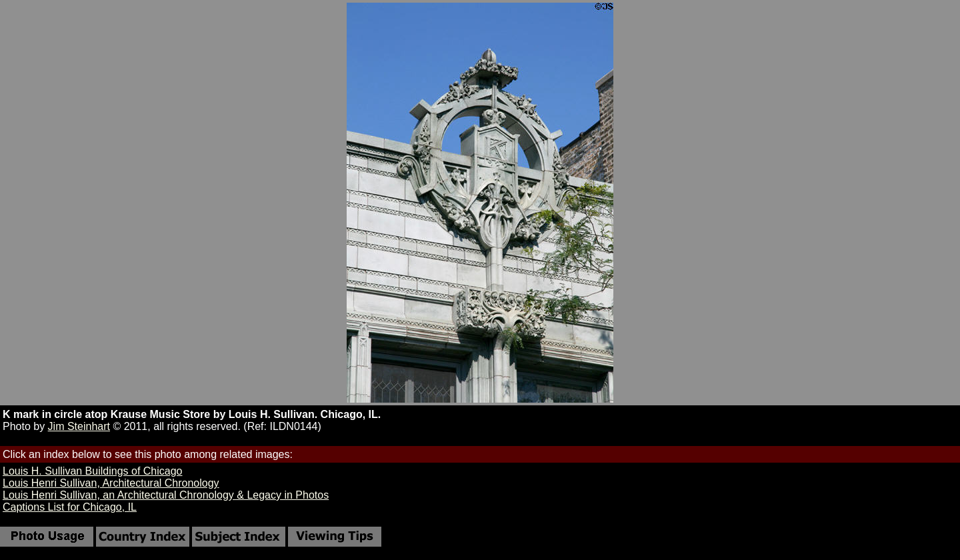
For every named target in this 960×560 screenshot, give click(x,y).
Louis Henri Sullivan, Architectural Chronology (111, 483)
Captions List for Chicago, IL (70, 507)
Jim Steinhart (79, 426)
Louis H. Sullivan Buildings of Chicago (92, 471)
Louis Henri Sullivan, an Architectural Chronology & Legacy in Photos (166, 495)
